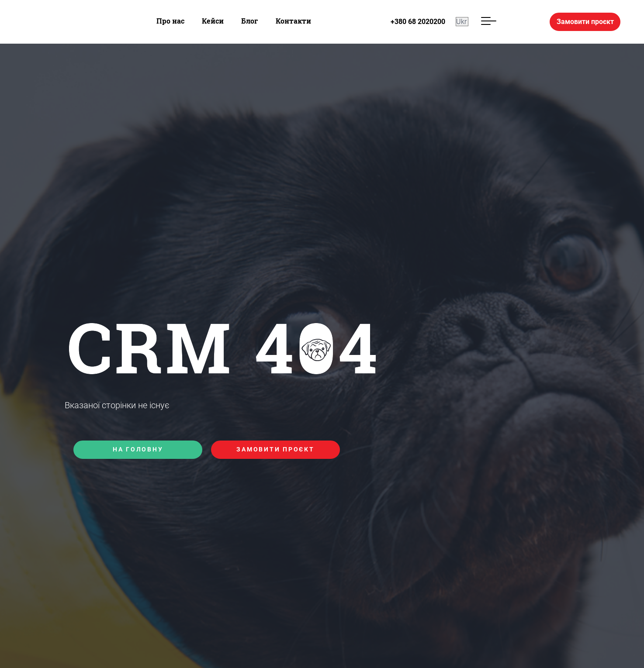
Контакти (293, 21)
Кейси (213, 21)
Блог (250, 21)
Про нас (170, 21)
